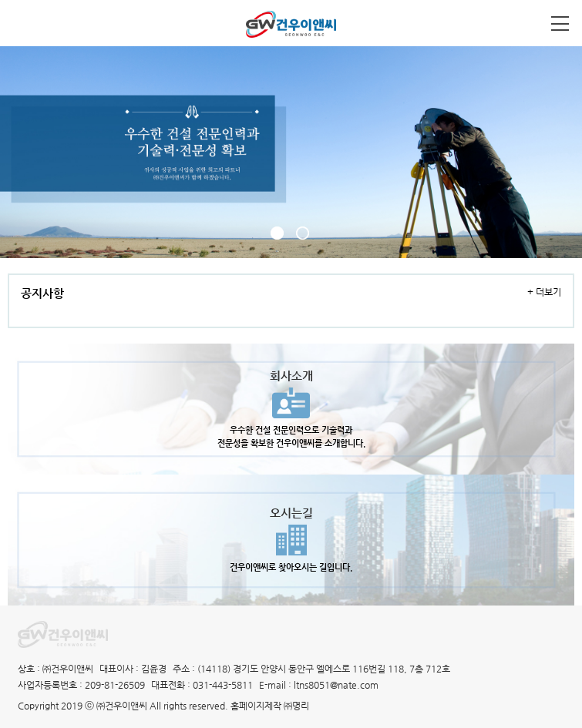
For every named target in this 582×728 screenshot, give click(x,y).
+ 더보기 (544, 292)
